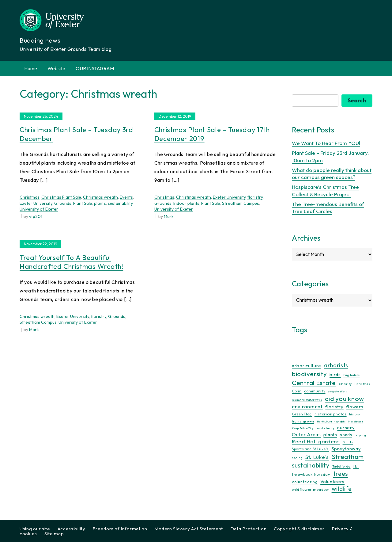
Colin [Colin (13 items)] (297, 391)
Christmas (30, 197)
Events (126, 197)
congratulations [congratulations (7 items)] (337, 391)
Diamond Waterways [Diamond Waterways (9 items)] (307, 400)
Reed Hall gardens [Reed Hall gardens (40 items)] (316, 441)
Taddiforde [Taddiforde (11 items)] (341, 466)
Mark (169, 216)
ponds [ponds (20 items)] (346, 435)
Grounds (63, 203)
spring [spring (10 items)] (297, 458)
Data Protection (249, 529)
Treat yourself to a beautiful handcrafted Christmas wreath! (71, 262)
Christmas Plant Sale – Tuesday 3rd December (76, 134)
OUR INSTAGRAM (95, 68)
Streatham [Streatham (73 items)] (348, 456)
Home (31, 68)
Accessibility (72, 529)
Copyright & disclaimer (299, 529)
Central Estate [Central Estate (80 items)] (314, 383)
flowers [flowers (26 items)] (355, 407)
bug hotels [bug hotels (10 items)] (351, 375)
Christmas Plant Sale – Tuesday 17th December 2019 (212, 134)
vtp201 (36, 216)
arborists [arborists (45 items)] (336, 365)
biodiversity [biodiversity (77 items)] (309, 374)
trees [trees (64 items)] (341, 473)
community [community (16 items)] (315, 391)
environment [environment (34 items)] (307, 406)
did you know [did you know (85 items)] (345, 399)
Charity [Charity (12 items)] (345, 384)
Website (56, 68)
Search (357, 100)
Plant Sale (83, 203)
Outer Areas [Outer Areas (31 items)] (306, 434)
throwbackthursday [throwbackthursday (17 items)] (311, 474)
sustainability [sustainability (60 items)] (311, 465)
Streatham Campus (241, 203)
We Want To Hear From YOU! (326, 143)
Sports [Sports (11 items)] (348, 442)
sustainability (120, 203)
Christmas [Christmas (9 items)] (362, 384)
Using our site (35, 529)
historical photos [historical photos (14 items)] (331, 414)
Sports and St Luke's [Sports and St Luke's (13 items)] (310, 449)
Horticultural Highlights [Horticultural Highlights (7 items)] (331, 422)
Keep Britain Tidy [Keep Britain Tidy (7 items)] (303, 428)
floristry (255, 197)
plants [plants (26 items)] (330, 435)
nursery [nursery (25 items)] (346, 427)
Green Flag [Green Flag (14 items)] (302, 414)
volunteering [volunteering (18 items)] (305, 482)
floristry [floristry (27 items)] (334, 407)
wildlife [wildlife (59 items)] (342, 489)
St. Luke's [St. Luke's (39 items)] (317, 457)
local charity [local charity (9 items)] (326, 428)
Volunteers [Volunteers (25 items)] (332, 481)
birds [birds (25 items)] (335, 374)
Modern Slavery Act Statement (189, 529)
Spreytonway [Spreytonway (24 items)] (346, 449)
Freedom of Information (120, 529)
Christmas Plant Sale (61, 197)
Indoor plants (186, 203)
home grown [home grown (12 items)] (303, 421)
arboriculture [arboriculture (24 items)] (307, 366)
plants (100, 203)
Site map (54, 534)
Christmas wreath (100, 197)
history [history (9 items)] (354, 414)
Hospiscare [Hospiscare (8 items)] (356, 421)
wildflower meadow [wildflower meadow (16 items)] (310, 489)
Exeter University (36, 203)
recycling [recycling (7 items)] (360, 435)
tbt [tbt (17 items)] (356, 466)
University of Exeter (39, 209)
